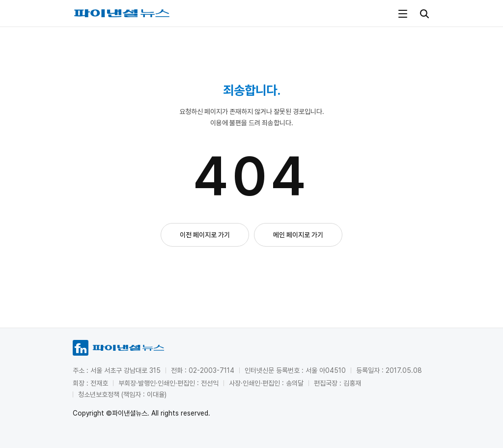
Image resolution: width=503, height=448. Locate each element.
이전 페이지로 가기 (205, 235)
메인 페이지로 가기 (298, 235)
